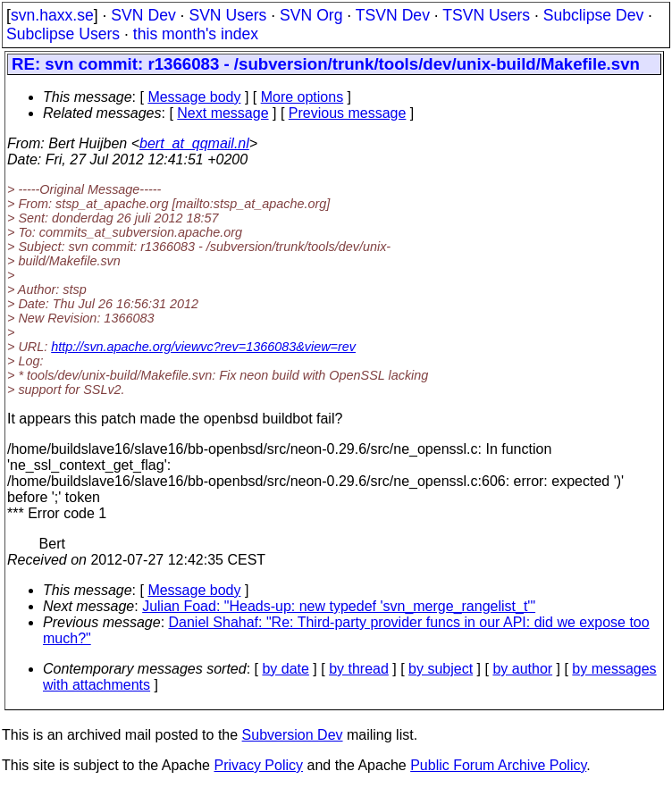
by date (285, 669)
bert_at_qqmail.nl (194, 143)
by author (522, 669)
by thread (359, 669)
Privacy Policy (258, 765)
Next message (223, 113)
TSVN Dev (393, 15)
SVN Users (227, 15)
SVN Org (311, 15)
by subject (441, 669)
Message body (194, 97)
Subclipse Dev (593, 15)
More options (302, 97)
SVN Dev (143, 15)
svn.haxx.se (52, 15)
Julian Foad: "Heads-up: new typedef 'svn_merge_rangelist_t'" (339, 606)
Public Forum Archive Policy (498, 765)
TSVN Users (486, 15)
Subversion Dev (293, 735)
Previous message (348, 113)
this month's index (196, 34)
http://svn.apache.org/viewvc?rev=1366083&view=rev (203, 347)
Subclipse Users (63, 34)
